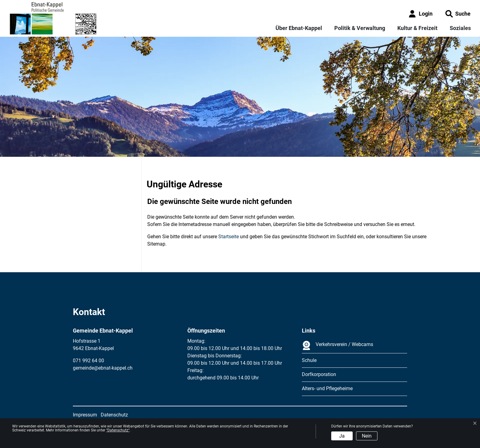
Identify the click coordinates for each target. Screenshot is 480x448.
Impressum (85, 415)
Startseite (229, 237)
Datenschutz (114, 415)
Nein (367, 436)
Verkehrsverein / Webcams (337, 345)
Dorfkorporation (319, 374)
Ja (342, 436)
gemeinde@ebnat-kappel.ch (103, 368)
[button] (458, 14)
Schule (309, 360)
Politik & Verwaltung (360, 28)
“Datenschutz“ (118, 430)
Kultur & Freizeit (417, 28)
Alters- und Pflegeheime (327, 388)
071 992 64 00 (88, 361)
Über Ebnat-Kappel (299, 28)
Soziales (460, 28)
